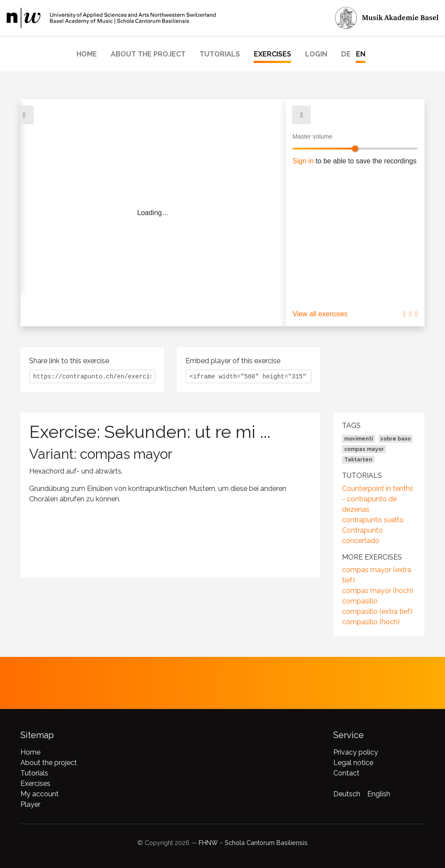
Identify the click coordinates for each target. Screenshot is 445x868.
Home (87, 54)
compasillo (360, 601)
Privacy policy (356, 752)
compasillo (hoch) (371, 622)
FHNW (208, 843)
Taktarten (358, 460)
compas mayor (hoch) (378, 591)
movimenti (359, 439)
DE (346, 54)
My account (40, 794)
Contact (346, 773)
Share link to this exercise (69, 361)
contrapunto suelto (373, 520)
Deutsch (347, 794)
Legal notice (353, 763)
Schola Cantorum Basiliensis (266, 843)
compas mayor (364, 449)
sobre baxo (395, 439)
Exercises (272, 54)
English (379, 794)
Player (30, 804)
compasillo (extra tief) (377, 611)
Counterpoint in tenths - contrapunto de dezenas (378, 499)
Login (316, 54)
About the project (148, 54)
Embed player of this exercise (233, 361)
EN (361, 54)
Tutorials (220, 54)
